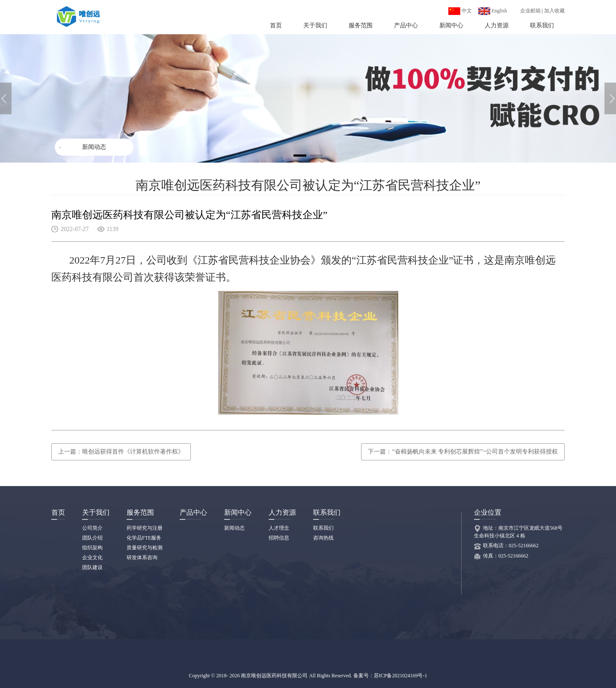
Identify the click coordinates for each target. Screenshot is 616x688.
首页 (276, 25)
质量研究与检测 (145, 548)
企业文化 (92, 558)
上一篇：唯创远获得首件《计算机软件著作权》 (121, 452)
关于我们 (315, 25)
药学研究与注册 (145, 528)
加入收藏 (554, 11)
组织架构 (92, 548)
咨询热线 (323, 538)
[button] (610, 98)
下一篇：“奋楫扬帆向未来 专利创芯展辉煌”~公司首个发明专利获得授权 (463, 452)
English (493, 11)
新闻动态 (94, 147)
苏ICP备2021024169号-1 (401, 676)
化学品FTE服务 (144, 538)
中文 (460, 11)
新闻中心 (451, 25)
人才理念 (279, 528)
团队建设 (92, 567)
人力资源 (497, 25)
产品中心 (406, 25)
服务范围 (361, 25)
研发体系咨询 (142, 558)
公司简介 (92, 528)
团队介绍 (92, 538)
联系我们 (542, 25)
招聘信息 (279, 538)
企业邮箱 (530, 11)
